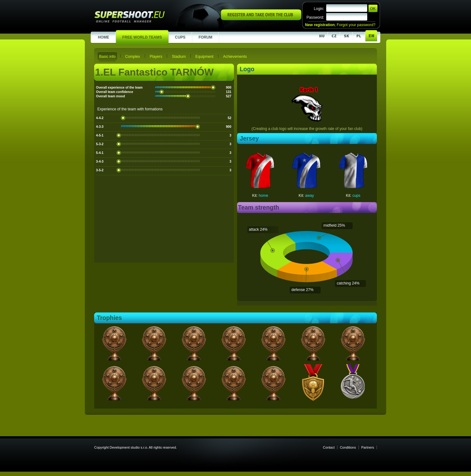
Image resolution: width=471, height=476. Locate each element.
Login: (319, 9)
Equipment (204, 57)
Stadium (179, 57)
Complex (133, 57)
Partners (368, 447)
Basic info (107, 57)
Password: (315, 17)
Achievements (235, 57)
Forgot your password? (356, 25)
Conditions (348, 447)
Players (156, 57)
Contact (329, 447)
